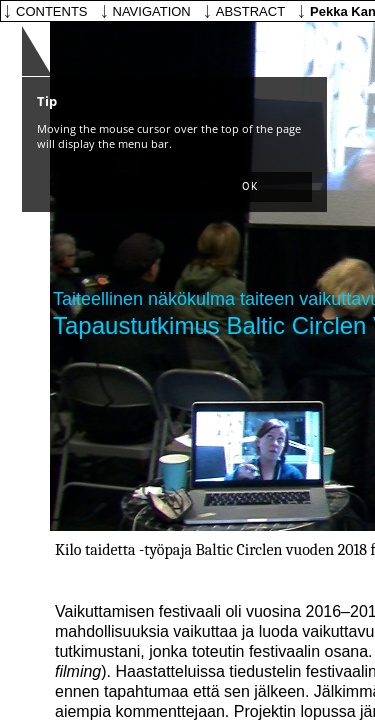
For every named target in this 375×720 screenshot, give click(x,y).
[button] (250, 187)
